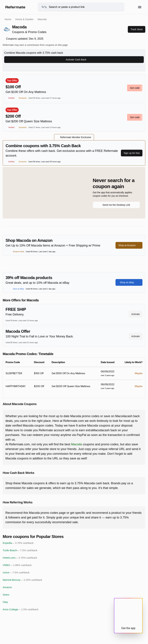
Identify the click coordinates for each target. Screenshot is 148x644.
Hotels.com (20, 558)
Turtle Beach (20, 550)
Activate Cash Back (74, 60)
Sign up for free (132, 153)
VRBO (17, 565)
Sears (6, 595)
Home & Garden (24, 19)
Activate (136, 314)
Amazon (7, 587)
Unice (16, 573)
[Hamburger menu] (140, 7)
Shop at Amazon (129, 245)
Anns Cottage (21, 609)
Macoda (76, 444)
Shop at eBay (129, 282)
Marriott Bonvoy (22, 580)
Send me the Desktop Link (116, 205)
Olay (5, 602)
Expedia (18, 543)
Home (8, 19)
